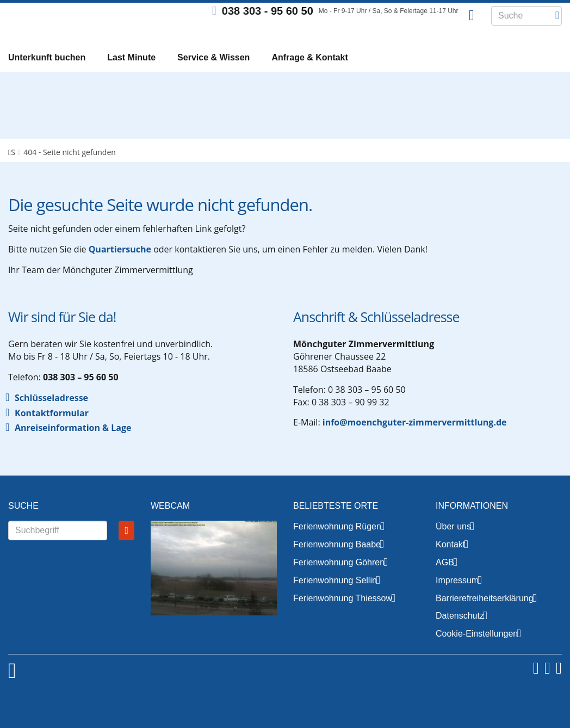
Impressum (457, 597)
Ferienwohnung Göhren (339, 579)
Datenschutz (460, 633)
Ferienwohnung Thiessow (343, 615)
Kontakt (450, 561)
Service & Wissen (213, 60)
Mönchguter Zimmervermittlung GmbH (76, 22)
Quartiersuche (120, 266)
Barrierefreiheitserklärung (485, 615)
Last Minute (131, 60)
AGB (445, 579)
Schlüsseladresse (51, 415)
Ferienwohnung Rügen (337, 543)
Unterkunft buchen (47, 60)
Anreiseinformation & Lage (73, 445)
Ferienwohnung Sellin (335, 597)
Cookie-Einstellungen (477, 650)
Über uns (453, 543)
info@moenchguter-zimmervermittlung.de (415, 439)
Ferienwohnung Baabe (337, 561)
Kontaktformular (52, 430)
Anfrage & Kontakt (309, 60)
